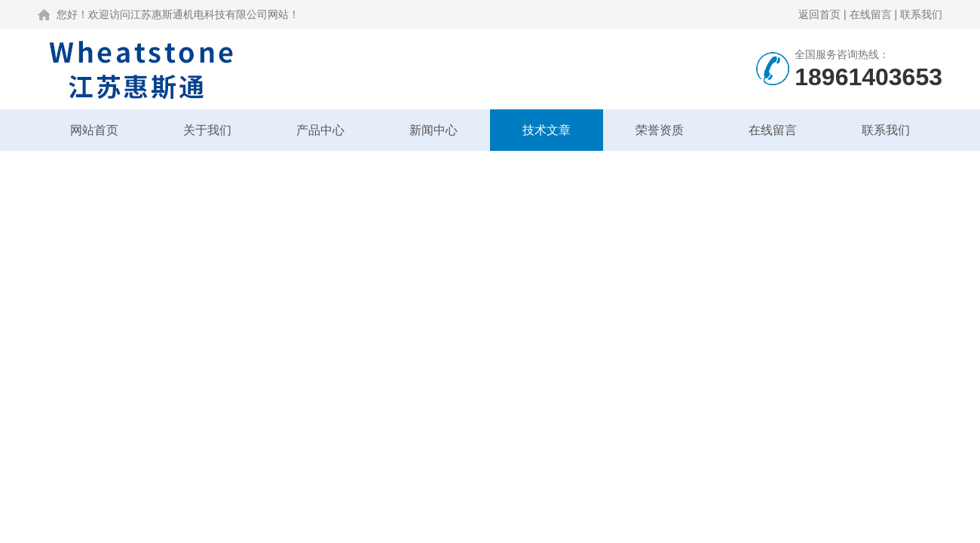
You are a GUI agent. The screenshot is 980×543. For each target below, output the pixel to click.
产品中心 (320, 130)
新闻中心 (433, 130)
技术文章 (547, 130)
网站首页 (94, 130)
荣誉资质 (660, 130)
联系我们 (921, 14)
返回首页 (819, 14)
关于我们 (207, 130)
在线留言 (871, 14)
